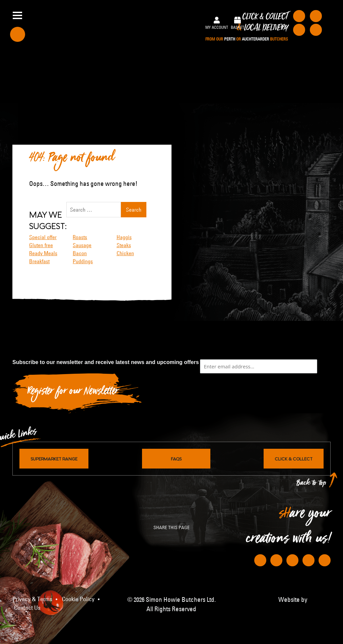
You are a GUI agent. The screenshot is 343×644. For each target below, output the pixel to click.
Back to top (312, 484)
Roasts (80, 237)
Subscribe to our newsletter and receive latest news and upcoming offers (106, 362)
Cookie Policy (78, 599)
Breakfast (39, 261)
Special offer (43, 237)
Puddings (83, 261)
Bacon (80, 253)
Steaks (124, 245)
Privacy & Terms (32, 599)
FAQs (176, 458)
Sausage (82, 245)
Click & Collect (247, 27)
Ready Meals (43, 253)
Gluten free (41, 245)
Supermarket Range (54, 458)
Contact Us (27, 608)
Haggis (124, 237)
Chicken (125, 253)
